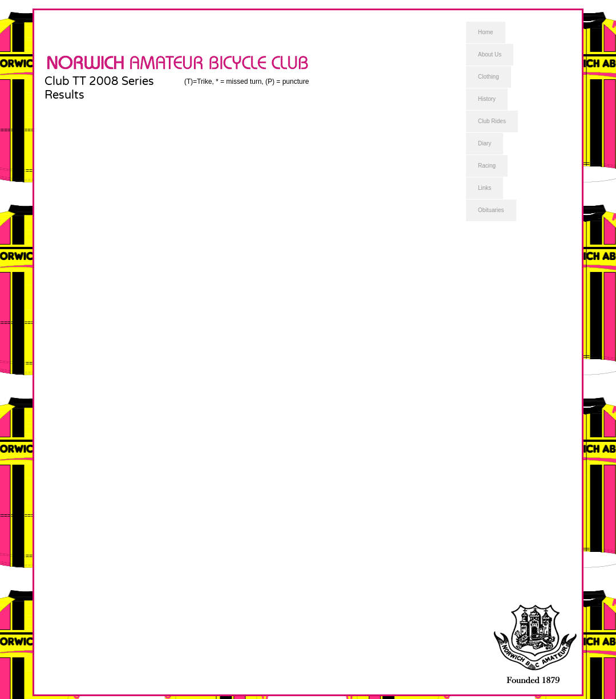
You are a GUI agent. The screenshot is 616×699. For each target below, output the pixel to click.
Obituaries (491, 210)
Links (485, 188)
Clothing (489, 77)
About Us (490, 54)
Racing (487, 166)
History (487, 99)
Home (486, 32)
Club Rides (492, 121)
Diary (485, 143)
